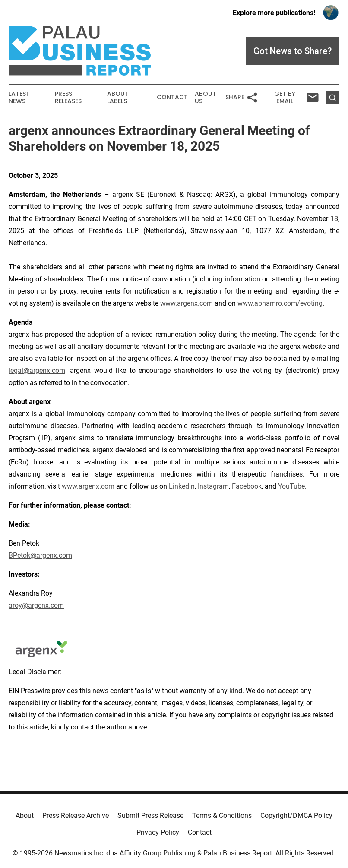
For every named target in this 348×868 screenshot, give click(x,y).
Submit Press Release (150, 816)
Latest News (19, 98)
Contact (172, 97)
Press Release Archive (76, 816)
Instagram (213, 486)
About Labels (118, 98)
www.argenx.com (187, 303)
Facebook (247, 486)
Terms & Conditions (222, 816)
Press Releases (68, 98)
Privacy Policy (158, 832)
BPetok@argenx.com (40, 555)
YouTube (291, 486)
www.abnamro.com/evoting (280, 303)
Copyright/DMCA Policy (296, 816)
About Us (206, 98)
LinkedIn (182, 486)
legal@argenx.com (37, 371)
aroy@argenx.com (36, 605)
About (25, 816)
